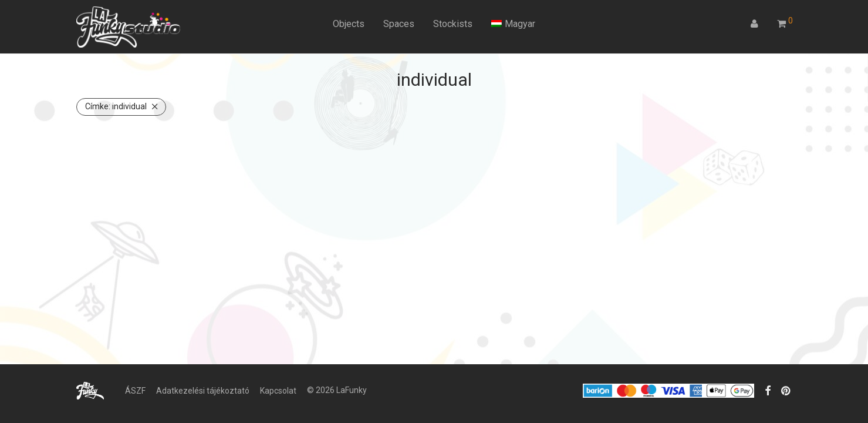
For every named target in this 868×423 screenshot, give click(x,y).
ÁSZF (135, 391)
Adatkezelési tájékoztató (203, 391)
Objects (349, 24)
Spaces (399, 24)
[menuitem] (513, 24)
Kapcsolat (278, 391)
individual (116, 106)
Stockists (453, 24)
